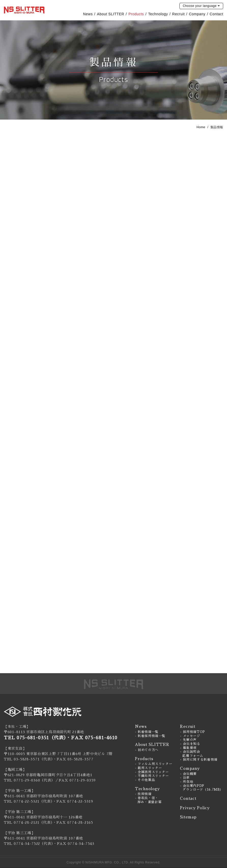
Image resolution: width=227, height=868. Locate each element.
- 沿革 (185, 778)
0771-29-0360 (27, 780)
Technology (158, 14)
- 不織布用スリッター (152, 776)
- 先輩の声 (188, 740)
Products (136, 14)
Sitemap (188, 817)
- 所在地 (187, 782)
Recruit (179, 14)
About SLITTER (111, 14)
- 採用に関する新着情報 (199, 760)
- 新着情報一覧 (147, 732)
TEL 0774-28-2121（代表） (28, 822)
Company (197, 14)
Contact (216, 14)
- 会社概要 (188, 774)
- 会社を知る (190, 744)
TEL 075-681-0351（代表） (35, 738)
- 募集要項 (188, 748)
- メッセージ (190, 736)
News (88, 14)
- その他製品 (145, 780)
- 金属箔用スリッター (152, 772)
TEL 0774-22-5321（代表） (28, 801)
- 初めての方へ (147, 750)
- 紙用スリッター (148, 768)
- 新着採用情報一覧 (150, 736)
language (200, 6)
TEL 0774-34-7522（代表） (29, 844)
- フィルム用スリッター (154, 764)
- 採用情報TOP (193, 732)
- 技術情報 (143, 794)
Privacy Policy (195, 808)
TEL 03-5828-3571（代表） (28, 759)
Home (201, 127)
